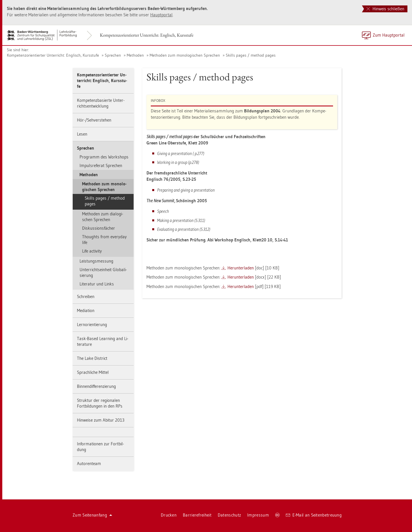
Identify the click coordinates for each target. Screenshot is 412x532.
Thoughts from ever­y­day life (104, 240)
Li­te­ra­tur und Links (97, 284)
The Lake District (92, 358)
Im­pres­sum (258, 515)
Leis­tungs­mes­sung (96, 261)
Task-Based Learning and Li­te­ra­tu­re (103, 341)
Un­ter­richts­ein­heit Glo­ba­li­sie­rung (103, 272)
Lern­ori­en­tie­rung (92, 324)
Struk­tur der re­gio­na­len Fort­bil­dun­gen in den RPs (100, 403)
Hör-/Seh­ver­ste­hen (94, 120)
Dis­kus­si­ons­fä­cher (99, 228)
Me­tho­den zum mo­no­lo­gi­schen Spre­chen (185, 55)
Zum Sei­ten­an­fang (92, 515)
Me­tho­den (135, 55)
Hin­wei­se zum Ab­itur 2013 (101, 420)
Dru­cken (169, 515)
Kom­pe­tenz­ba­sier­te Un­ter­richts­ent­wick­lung (101, 103)
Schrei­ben (86, 296)
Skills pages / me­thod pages (251, 55)
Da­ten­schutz (229, 515)
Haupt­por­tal (161, 15)
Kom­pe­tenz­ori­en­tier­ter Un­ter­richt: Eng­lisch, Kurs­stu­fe (147, 35)
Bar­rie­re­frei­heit (197, 515)
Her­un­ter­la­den (241, 268)
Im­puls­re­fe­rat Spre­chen (101, 165)
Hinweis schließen (385, 9)
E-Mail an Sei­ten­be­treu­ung (314, 515)
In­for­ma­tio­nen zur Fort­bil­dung (100, 447)
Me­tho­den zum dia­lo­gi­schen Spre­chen (103, 217)
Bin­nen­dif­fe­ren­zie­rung (96, 386)
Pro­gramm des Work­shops (104, 157)
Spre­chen (113, 55)
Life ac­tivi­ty (92, 251)
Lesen (82, 134)
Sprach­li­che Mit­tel (93, 372)
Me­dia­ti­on (86, 310)
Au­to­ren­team (89, 463)
